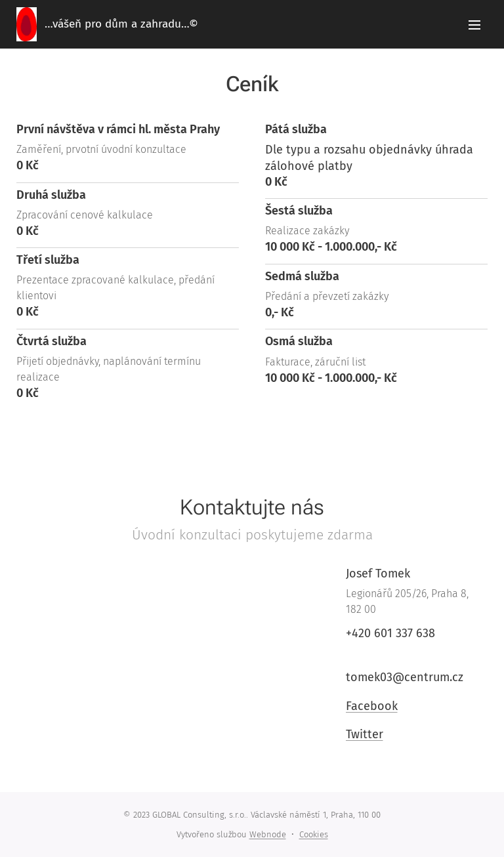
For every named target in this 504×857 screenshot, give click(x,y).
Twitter (364, 734)
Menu (474, 25)
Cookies (314, 834)
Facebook (371, 706)
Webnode (268, 834)
